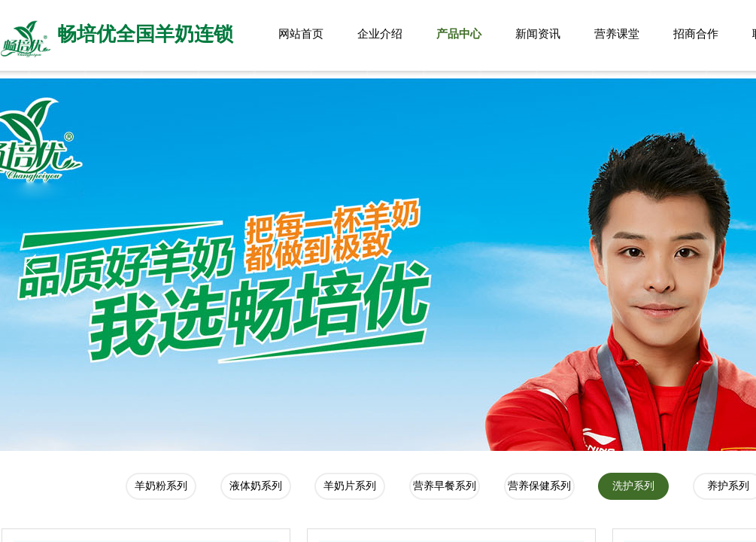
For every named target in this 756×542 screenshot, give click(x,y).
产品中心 (459, 34)
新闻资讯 (538, 34)
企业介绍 (380, 34)
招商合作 (696, 34)
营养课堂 (617, 34)
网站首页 (301, 34)
